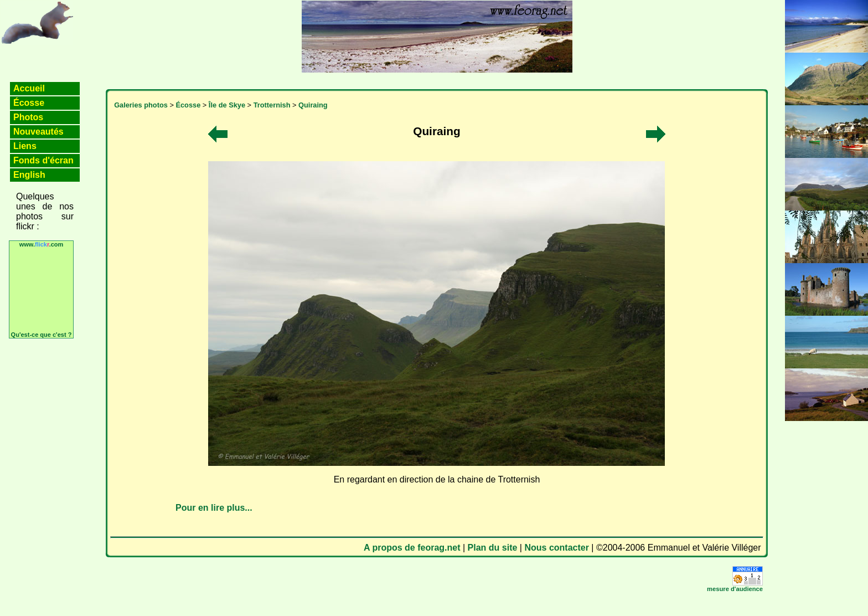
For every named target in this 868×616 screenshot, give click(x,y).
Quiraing (313, 105)
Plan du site (493, 548)
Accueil (29, 88)
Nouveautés (38, 132)
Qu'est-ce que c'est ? (42, 335)
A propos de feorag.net (412, 548)
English (29, 175)
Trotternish (272, 105)
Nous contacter (556, 548)
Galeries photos (141, 105)
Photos (28, 117)
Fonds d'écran (43, 160)
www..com (42, 244)
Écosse (29, 103)
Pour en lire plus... (214, 508)
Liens (25, 146)
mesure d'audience (735, 589)
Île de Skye (227, 105)
